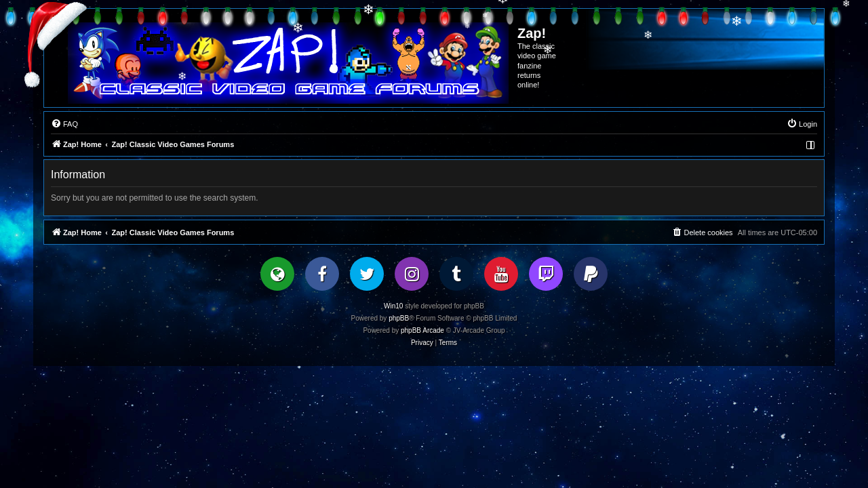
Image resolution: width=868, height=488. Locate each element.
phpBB (399, 318)
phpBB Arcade (422, 330)
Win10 (393, 306)
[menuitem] (64, 124)
